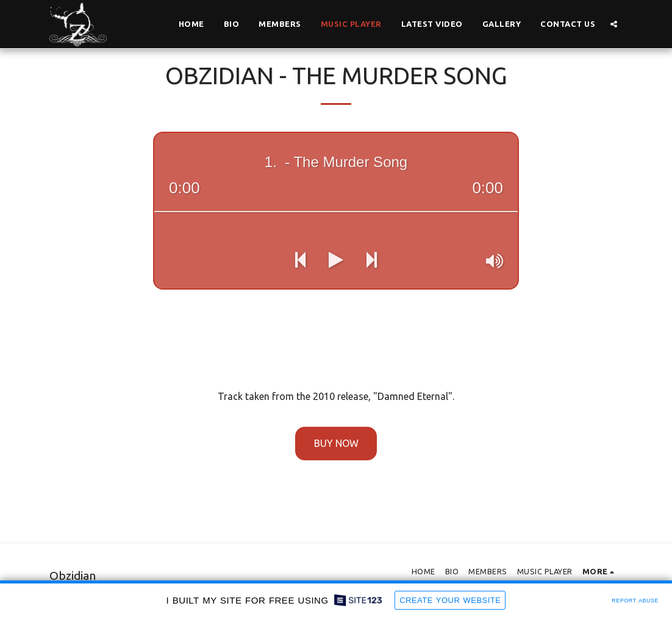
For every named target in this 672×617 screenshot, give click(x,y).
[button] (614, 24)
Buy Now (336, 443)
